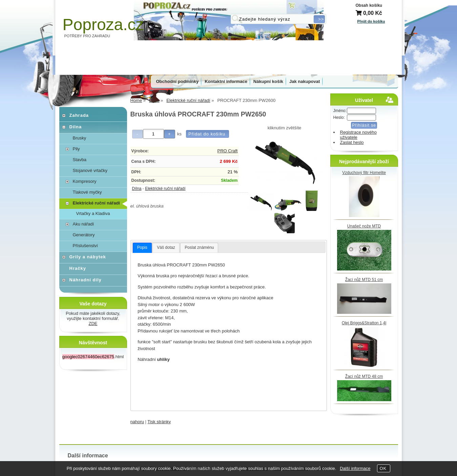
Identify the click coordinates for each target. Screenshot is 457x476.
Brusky (80, 138)
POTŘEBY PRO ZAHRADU (87, 36)
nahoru (137, 422)
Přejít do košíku (371, 21)
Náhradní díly (86, 280)
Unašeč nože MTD (364, 226)
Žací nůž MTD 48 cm (364, 376)
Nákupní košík (268, 81)
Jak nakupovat (305, 81)
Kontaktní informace (226, 81)
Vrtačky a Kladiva (93, 213)
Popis (142, 247)
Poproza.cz (103, 25)
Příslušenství (85, 246)
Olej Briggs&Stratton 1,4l (364, 323)
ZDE (93, 323)
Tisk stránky (159, 422)
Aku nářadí (84, 224)
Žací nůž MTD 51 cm (364, 280)
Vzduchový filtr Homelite (364, 173)
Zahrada (79, 115)
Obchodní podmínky (178, 81)
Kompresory (85, 181)
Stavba (80, 160)
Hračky (78, 268)
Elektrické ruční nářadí (165, 189)
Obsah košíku (369, 5)
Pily (76, 149)
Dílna (137, 189)
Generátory (84, 235)
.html (93, 357)
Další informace (355, 468)
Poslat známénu (199, 247)
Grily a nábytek (88, 257)
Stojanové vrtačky (90, 170)
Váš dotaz (166, 247)
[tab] (142, 248)
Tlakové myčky (87, 192)
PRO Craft (228, 151)
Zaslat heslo (352, 142)
